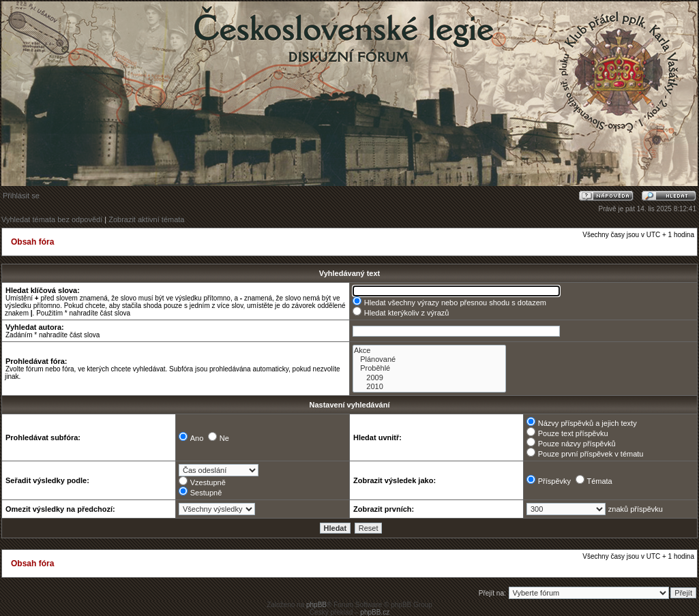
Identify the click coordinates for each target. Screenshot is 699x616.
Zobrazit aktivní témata (146, 219)
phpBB (316, 605)
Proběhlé (429, 368)
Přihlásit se (21, 196)
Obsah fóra (32, 242)
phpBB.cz (375, 612)
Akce (429, 351)
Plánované (429, 359)
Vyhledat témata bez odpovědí (52, 219)
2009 (429, 378)
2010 (429, 387)
